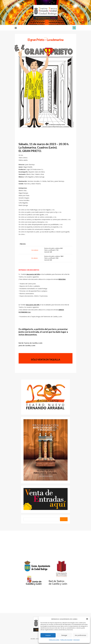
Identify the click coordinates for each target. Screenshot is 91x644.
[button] (87, 619)
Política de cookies (54, 640)
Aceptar (48, 635)
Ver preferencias (80, 635)
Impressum (77, 640)
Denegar (64, 635)
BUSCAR (64, 520)
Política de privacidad (66, 640)
